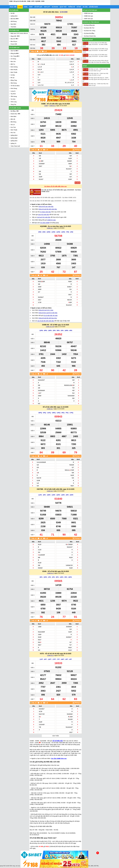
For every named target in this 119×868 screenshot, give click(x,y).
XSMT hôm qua (88, 19)
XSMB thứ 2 (50, 228)
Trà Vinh (13, 99)
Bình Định (13, 116)
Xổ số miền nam (14, 48)
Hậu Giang (14, 83)
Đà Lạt (12, 78)
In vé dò (77, 183)
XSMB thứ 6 (50, 491)
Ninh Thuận (14, 130)
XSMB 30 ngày (51, 220)
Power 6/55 (14, 44)
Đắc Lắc (13, 119)
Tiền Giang (14, 96)
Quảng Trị (13, 143)
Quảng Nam (14, 141)
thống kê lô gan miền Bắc (46, 207)
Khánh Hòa (14, 114)
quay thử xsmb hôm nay (7, 866)
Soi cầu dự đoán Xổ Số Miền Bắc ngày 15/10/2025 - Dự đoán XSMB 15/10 (95, 44)
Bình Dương (14, 67)
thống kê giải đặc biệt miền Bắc (48, 209)
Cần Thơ (13, 51)
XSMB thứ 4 (50, 655)
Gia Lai (13, 125)
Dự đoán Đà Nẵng (89, 33)
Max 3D (13, 39)
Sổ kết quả (38, 7)
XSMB (20, 7)
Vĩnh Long (14, 102)
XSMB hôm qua (88, 16)
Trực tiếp (13, 7)
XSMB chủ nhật (50, 327)
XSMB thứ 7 (50, 409)
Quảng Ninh (14, 16)
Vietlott (47, 7)
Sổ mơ (79, 7)
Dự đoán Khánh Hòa (90, 36)
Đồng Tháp (14, 80)
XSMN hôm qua (88, 13)
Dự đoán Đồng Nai (89, 25)
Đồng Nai (13, 53)
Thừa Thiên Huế (15, 146)
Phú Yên (13, 133)
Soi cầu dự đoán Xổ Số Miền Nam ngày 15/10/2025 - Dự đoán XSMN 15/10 (95, 56)
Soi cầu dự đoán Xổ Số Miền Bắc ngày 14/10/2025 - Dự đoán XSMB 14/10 (53, 197)
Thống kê (71, 7)
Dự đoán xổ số (88, 40)
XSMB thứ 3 (53, 106)
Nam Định (13, 24)
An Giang (13, 59)
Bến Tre (13, 64)
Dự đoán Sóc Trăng (90, 31)
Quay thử (63, 7)
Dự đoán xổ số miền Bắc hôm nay (56, 186)
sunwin (31, 89)
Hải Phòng (14, 21)
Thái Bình (13, 27)
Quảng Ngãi (14, 138)
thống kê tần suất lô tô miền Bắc (48, 313)
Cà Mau (13, 75)
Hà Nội (13, 13)
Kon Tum (13, 127)
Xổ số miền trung (15, 108)
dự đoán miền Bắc (46, 212)
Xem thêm (56, 736)
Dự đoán (55, 7)
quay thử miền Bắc (44, 215)
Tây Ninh (13, 94)
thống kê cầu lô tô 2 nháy (46, 310)
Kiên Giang (14, 88)
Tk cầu (85, 7)
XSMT (31, 7)
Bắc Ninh (13, 19)
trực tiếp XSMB (45, 223)
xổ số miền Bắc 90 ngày (51, 315)
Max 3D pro (14, 41)
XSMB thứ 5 (50, 573)
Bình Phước (14, 70)
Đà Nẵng (13, 111)
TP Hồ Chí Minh (15, 86)
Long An (13, 91)
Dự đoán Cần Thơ (89, 28)
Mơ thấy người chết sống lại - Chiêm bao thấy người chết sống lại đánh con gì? (96, 79)
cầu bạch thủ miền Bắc (44, 217)
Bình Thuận (14, 72)
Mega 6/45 (13, 36)
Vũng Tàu (13, 104)
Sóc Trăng (14, 56)
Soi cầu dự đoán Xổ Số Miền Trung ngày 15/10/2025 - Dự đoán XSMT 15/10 (95, 50)
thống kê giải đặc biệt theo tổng (48, 318)
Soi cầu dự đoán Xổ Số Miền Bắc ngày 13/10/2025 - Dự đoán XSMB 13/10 (53, 201)
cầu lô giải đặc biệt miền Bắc (46, 321)
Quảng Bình (14, 135)
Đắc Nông (13, 122)
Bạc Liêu (13, 61)
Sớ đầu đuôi (93, 7)
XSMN (25, 7)
